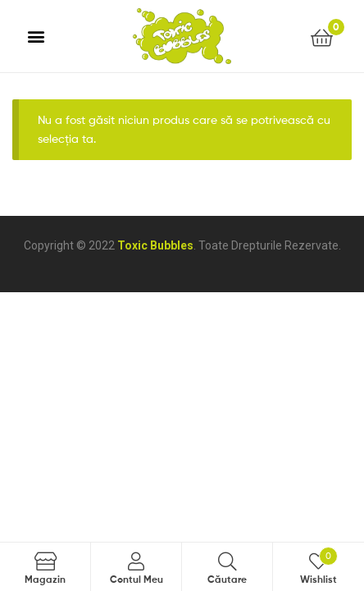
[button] (36, 37)
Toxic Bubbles (155, 245)
